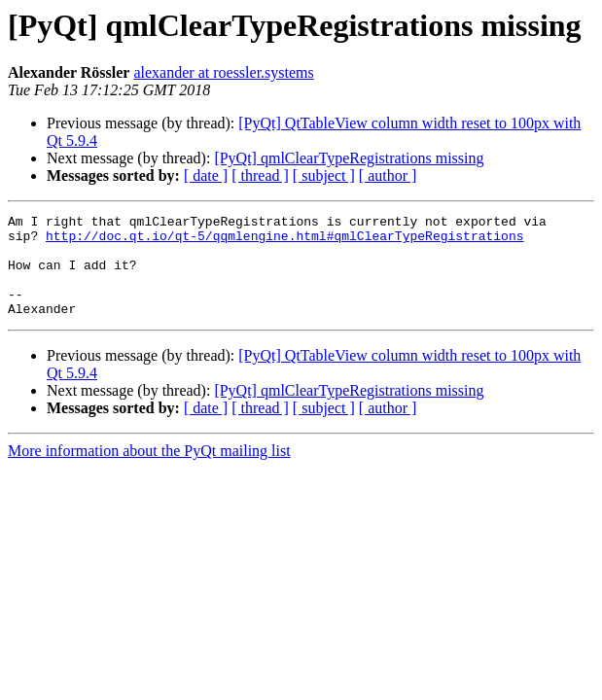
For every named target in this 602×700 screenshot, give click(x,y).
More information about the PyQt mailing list (149, 471)
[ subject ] (324, 175)
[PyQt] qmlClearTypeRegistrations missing (349, 158)
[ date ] (206, 175)
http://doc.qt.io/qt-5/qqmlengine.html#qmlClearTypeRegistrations (284, 241)
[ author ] (388, 175)
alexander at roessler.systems (223, 72)
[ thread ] (260, 175)
